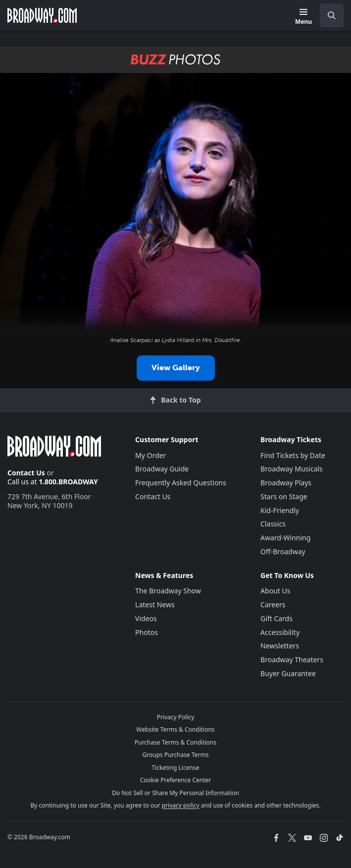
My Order (150, 455)
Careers (273, 605)
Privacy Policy (176, 717)
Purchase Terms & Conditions (175, 742)
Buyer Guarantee (288, 673)
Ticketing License (176, 768)
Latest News (155, 605)
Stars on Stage (284, 496)
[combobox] (328, 15)
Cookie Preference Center (176, 780)
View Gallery (176, 368)
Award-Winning (285, 538)
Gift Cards (276, 618)
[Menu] (303, 17)
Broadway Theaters (292, 660)
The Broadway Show (168, 591)
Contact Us (26, 473)
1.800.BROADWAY (68, 482)
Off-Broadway (283, 551)
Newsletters (280, 646)
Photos (147, 632)
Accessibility (280, 632)
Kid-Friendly (280, 510)
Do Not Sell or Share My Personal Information (175, 793)
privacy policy (181, 805)
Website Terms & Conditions (175, 729)
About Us (275, 591)
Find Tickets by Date (293, 455)
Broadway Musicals (292, 469)
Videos (146, 618)
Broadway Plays (286, 483)
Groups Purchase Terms (176, 755)
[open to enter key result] (332, 15)
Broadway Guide (162, 469)
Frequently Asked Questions (181, 483)
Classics (273, 524)
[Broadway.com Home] (42, 15)
